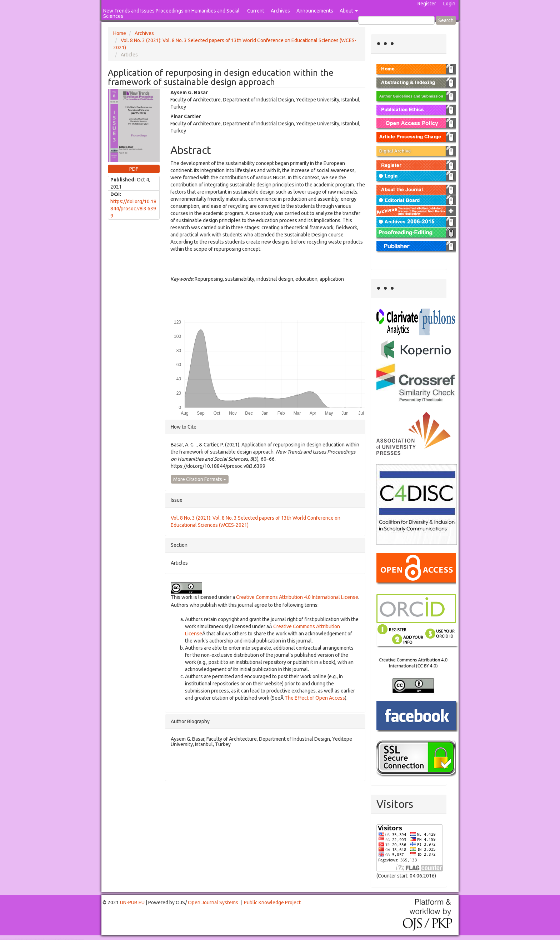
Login (449, 4)
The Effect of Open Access (315, 698)
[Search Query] (396, 20)
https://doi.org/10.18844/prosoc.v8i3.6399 (133, 209)
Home (120, 33)
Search (446, 20)
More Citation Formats (200, 479)
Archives (280, 11)
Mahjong (29, 939)
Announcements (315, 11)
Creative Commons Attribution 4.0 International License (297, 597)
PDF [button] (134, 169)
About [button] (349, 11)
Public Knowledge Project (272, 902)
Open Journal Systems (213, 902)
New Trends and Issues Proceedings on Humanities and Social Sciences (171, 13)
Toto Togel (28, 939)
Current (256, 11)
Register (427, 4)
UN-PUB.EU (132, 902)
